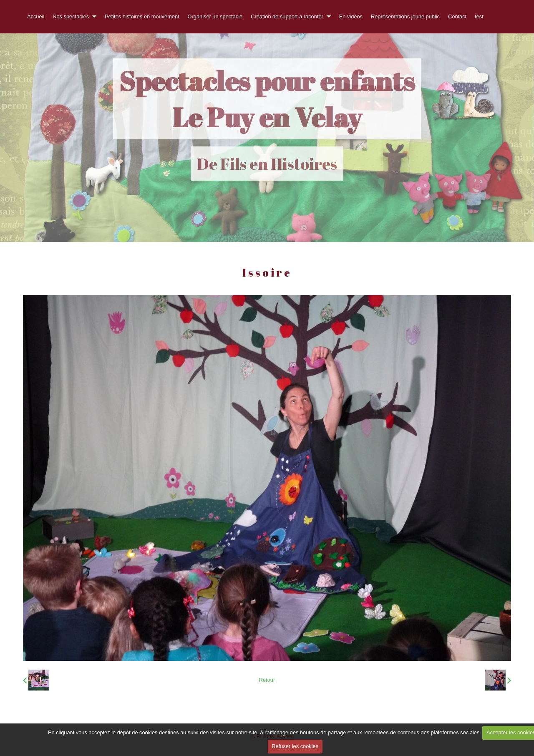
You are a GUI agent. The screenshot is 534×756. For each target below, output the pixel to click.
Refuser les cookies (295, 746)
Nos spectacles (71, 16)
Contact (457, 16)
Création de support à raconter (287, 16)
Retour (267, 680)
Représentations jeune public (405, 16)
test (479, 16)
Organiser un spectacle (215, 16)
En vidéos (351, 16)
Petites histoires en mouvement (142, 16)
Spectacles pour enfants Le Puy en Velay (267, 99)
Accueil (36, 16)
